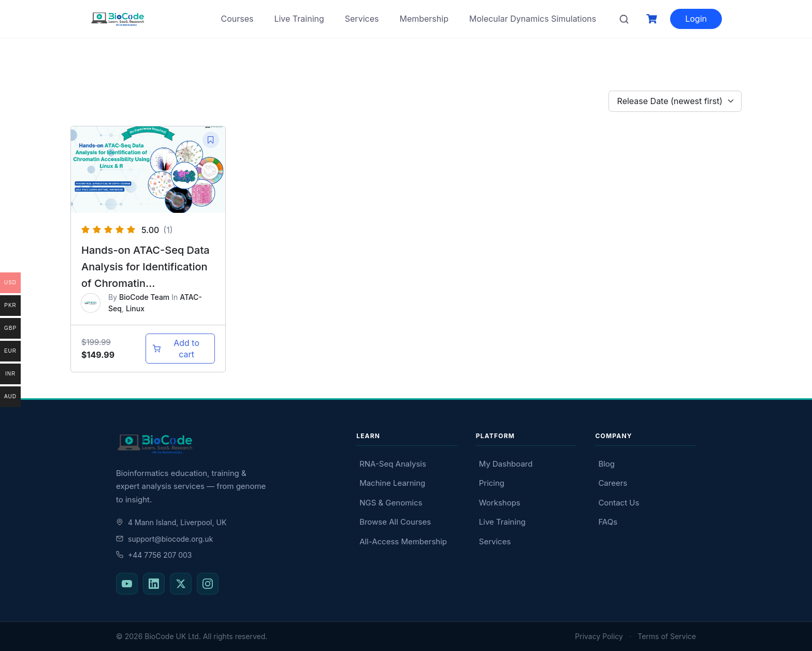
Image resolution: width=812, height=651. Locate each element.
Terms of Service (667, 636)
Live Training (299, 19)
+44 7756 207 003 (154, 555)
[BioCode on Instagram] (208, 584)
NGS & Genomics (391, 503)
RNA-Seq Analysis (393, 464)
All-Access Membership (403, 541)
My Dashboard (506, 464)
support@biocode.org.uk (164, 539)
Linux (135, 308)
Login (696, 19)
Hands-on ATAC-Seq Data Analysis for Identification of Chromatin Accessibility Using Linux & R (148, 283)
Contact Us (619, 503)
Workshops (500, 503)
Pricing (492, 483)
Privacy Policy (599, 636)
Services (362, 19)
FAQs (608, 522)
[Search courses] (624, 19)
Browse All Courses (395, 522)
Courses (237, 19)
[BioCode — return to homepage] (227, 444)
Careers (613, 483)
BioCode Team (144, 297)
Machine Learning (392, 483)
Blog (606, 464)
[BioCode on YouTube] (127, 584)
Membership (424, 19)
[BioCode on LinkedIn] (154, 584)
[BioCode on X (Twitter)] (181, 584)
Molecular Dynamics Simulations (533, 19)
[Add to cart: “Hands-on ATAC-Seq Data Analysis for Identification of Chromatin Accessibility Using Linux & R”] (180, 349)
